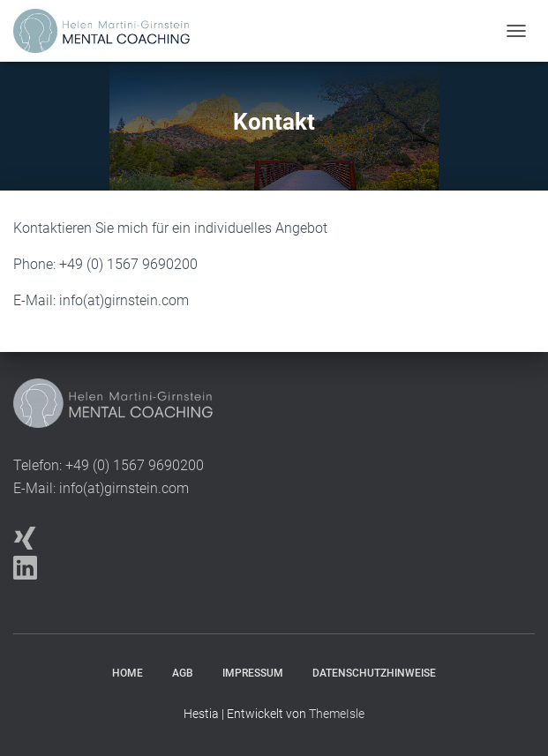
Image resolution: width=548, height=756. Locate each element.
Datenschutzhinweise (374, 673)
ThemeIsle (337, 714)
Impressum (253, 673)
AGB (183, 673)
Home (128, 673)
